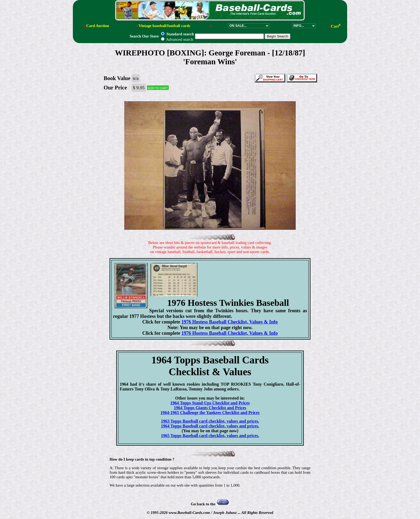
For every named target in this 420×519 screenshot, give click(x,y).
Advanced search (177, 39)
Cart (336, 26)
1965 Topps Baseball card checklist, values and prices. (210, 436)
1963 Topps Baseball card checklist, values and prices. (210, 421)
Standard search (177, 34)
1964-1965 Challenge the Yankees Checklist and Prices (210, 413)
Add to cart (158, 88)
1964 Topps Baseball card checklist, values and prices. (210, 426)
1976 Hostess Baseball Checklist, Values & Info (230, 322)
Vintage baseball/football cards (164, 26)
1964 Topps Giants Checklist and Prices (210, 408)
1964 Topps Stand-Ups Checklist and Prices (210, 403)
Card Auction (98, 26)
